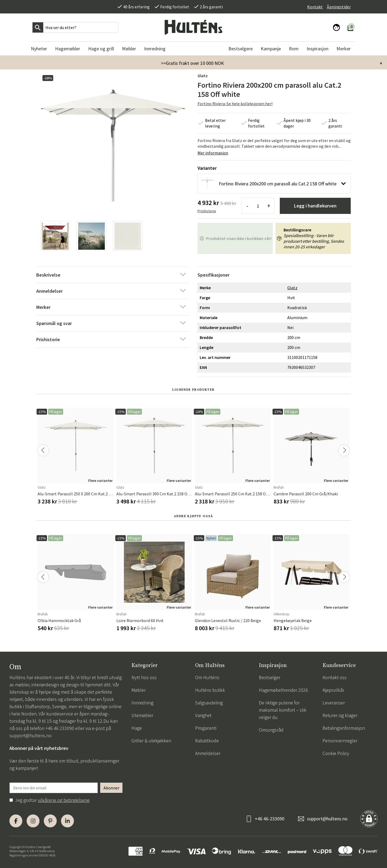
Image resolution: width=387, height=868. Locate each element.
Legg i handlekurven (315, 206)
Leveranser (334, 703)
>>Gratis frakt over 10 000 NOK (192, 63)
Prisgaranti (206, 728)
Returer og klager (340, 715)
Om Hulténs (207, 677)
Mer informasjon (213, 153)
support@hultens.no (31, 735)
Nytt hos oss (144, 677)
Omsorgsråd (271, 730)
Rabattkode (207, 741)
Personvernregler (340, 741)
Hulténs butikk (210, 690)
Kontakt (315, 7)
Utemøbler (142, 715)
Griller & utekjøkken (151, 741)
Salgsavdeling (209, 703)
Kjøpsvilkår (333, 690)
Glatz (203, 76)
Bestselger (270, 677)
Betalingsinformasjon (344, 728)
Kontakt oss (335, 677)
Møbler (139, 690)
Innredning (142, 703)
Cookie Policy (336, 753)
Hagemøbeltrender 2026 (283, 690)
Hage (137, 728)
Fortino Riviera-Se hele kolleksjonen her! (235, 104)
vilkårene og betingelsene (64, 800)
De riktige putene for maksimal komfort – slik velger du (283, 710)
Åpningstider (339, 7)
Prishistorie (207, 211)
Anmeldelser (208, 753)
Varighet (203, 715)
